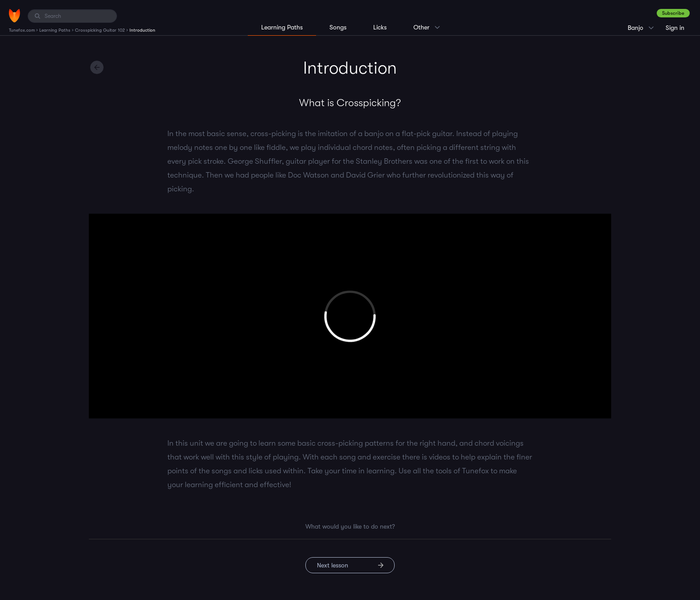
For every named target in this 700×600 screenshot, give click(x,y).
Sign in (675, 28)
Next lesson (333, 565)
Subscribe (673, 13)
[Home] (15, 16)
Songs (338, 27)
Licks (380, 27)
